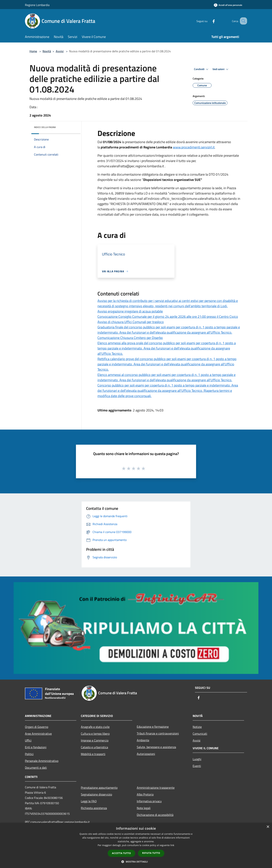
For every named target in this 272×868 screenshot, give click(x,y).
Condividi (202, 69)
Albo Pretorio (145, 794)
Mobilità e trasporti (93, 754)
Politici (29, 754)
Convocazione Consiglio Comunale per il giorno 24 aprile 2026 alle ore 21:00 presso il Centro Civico (168, 317)
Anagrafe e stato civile (95, 727)
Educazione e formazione (153, 727)
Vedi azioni (221, 69)
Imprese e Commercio (95, 740)
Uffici (28, 740)
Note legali (144, 808)
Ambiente (143, 740)
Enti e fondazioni (36, 747)
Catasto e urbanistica (94, 747)
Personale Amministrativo (42, 761)
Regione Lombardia (37, 5)
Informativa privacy (149, 801)
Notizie (197, 727)
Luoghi (197, 759)
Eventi (197, 766)
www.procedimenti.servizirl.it (194, 147)
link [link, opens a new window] (172, 845)
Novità (47, 51)
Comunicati (200, 734)
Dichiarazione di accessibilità (155, 815)
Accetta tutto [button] (121, 853)
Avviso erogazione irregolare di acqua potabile (130, 311)
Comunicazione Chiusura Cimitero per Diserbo (130, 338)
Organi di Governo (37, 727)
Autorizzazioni (146, 754)
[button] (136, 862)
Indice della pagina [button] (45, 127)
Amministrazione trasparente (156, 788)
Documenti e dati (36, 768)
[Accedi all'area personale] (228, 5)
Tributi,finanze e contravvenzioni (158, 733)
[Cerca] (243, 21)
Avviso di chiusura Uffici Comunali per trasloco (131, 322)
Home (33, 51)
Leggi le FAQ (89, 801)
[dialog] (136, 845)
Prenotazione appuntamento (99, 788)
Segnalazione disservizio (96, 794)
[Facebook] (209, 21)
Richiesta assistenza (94, 808)
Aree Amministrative (38, 734)
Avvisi (60, 51)
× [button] (268, 827)
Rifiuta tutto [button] (151, 853)
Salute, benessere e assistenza (156, 747)
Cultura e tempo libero (95, 734)
